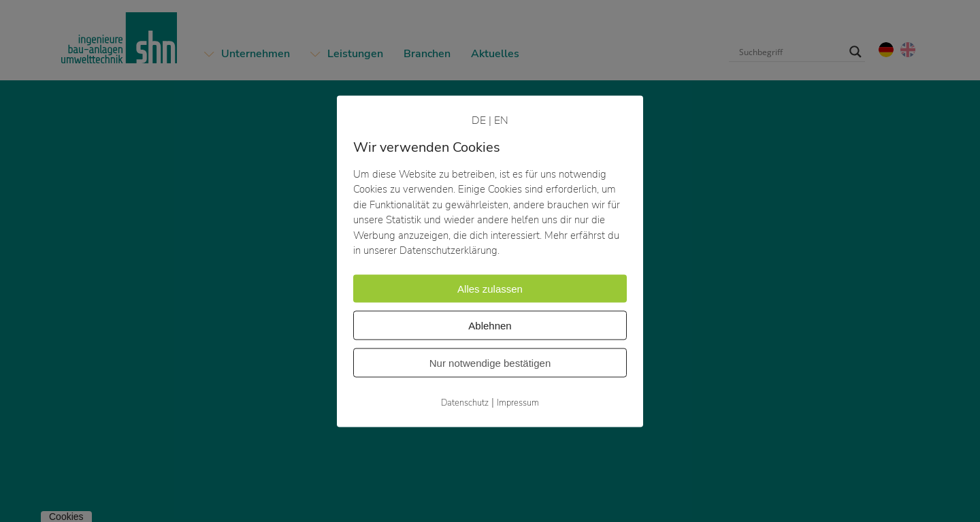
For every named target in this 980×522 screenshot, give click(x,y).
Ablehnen (490, 325)
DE (479, 120)
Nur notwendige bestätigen (490, 362)
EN (501, 120)
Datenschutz (465, 402)
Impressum (518, 402)
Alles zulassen (490, 288)
